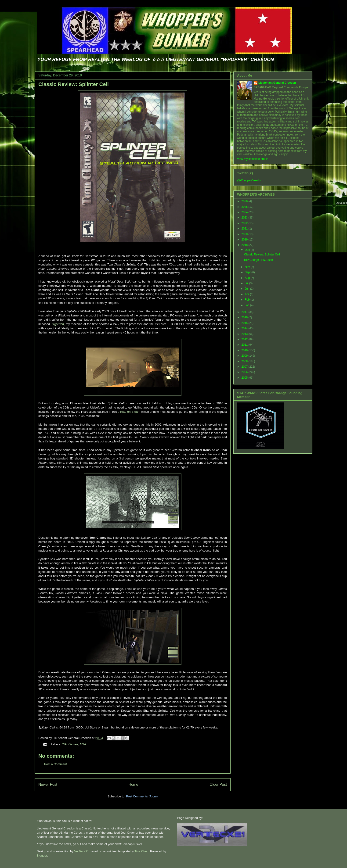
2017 (245, 312)
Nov (248, 267)
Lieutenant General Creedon (277, 83)
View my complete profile (253, 159)
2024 (245, 212)
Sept (248, 272)
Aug (248, 278)
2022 (245, 223)
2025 (245, 207)
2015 (245, 323)
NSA (83, 744)
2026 (245, 201)
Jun (248, 289)
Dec (248, 250)
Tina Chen (141, 851)
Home (134, 784)
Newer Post (48, 784)
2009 (245, 356)
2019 (245, 240)
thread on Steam (129, 412)
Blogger (42, 855)
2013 (245, 334)
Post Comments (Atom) (142, 796)
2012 (245, 339)
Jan (248, 305)
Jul (247, 283)
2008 (245, 361)
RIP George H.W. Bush (258, 260)
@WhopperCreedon (250, 180)
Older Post (218, 784)
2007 (245, 367)
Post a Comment (56, 764)
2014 (245, 328)
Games (73, 744)
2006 (245, 372)
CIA (64, 744)
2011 (245, 345)
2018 (245, 245)
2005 (245, 378)
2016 (245, 317)
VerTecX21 (81, 851)
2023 (245, 218)
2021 (245, 229)
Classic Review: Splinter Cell (74, 84)
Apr (247, 294)
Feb (248, 300)
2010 (245, 350)
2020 (245, 234)
